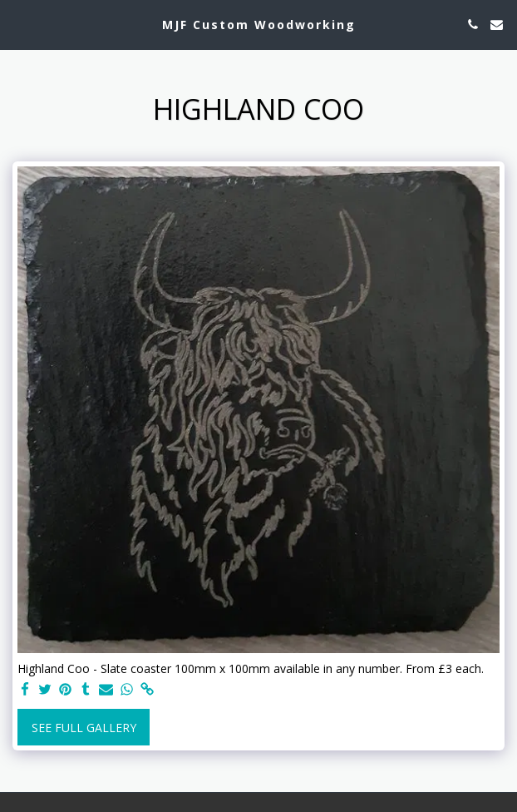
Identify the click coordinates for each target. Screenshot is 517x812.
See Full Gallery (84, 728)
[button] (18, 24)
